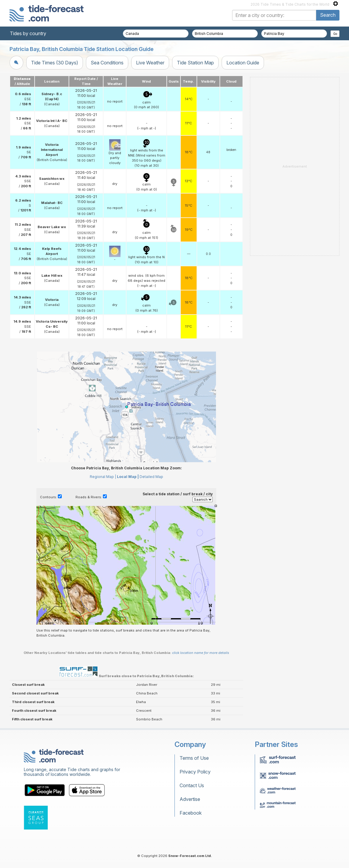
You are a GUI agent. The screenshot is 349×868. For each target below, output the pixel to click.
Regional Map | (103, 477)
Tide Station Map (195, 63)
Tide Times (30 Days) (55, 63)
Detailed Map (151, 477)
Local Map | (128, 477)
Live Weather (150, 63)
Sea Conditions (107, 63)
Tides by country (28, 33)
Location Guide (243, 63)
